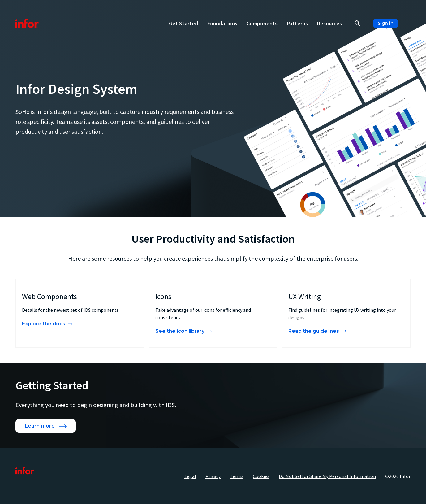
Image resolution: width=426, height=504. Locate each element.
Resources (329, 23)
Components (262, 23)
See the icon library (180, 331)
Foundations (222, 23)
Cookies (261, 476)
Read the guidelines (314, 331)
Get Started (183, 23)
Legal (190, 476)
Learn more (40, 426)
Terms (237, 476)
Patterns (297, 23)
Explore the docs (44, 324)
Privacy (213, 476)
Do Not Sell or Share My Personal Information (327, 476)
